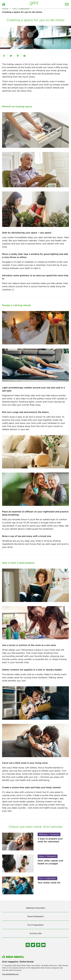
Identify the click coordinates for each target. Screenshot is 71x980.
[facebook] (4, 56)
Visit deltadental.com (10, 974)
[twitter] (11, 56)
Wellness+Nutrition (36, 908)
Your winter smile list (49, 883)
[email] (24, 56)
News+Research (36, 916)
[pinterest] (18, 56)
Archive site (36, 933)
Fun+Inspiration (36, 925)
